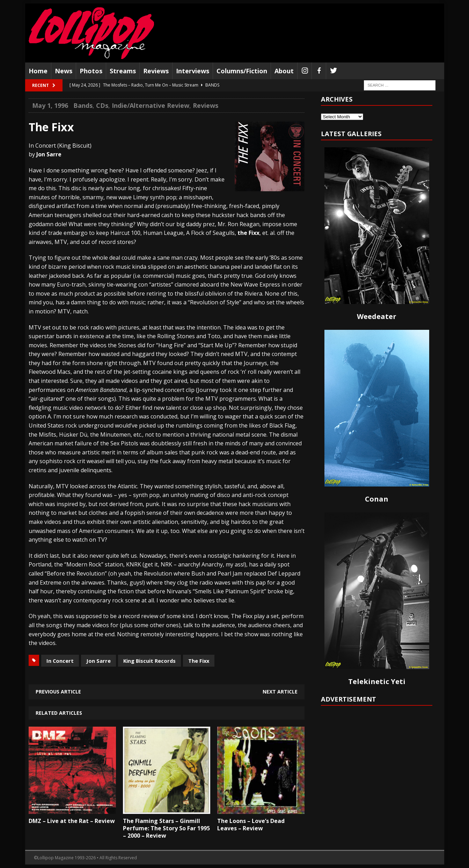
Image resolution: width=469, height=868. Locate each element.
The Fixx (199, 661)
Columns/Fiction (242, 71)
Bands (83, 105)
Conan (377, 499)
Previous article (58, 692)
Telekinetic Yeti (377, 681)
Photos (91, 71)
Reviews (156, 71)
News (64, 71)
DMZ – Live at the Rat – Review (72, 821)
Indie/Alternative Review (151, 105)
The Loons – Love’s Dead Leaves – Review (251, 825)
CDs (102, 105)
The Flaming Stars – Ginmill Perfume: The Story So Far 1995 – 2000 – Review (166, 828)
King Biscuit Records (149, 661)
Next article (280, 692)
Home (38, 71)
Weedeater (377, 316)
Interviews (193, 71)
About (284, 71)
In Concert (60, 661)
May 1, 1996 (50, 105)
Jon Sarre (98, 661)
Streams (123, 71)
